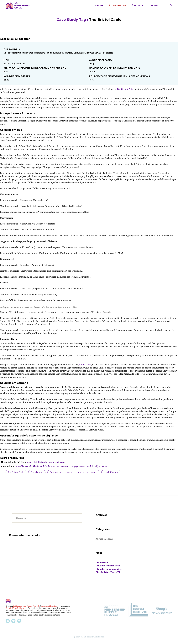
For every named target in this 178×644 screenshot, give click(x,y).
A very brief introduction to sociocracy (46, 462)
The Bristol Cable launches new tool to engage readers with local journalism (70, 466)
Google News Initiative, (16, 608)
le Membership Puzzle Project (26, 606)
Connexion (102, 562)
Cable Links (85, 365)
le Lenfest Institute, (50, 606)
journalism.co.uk (23, 466)
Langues (154, 5)
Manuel (99, 5)
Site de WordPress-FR (108, 572)
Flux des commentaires (109, 569)
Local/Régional (111, 472)
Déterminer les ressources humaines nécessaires (73, 472)
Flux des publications (108, 566)
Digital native (37, 472)
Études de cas (118, 5)
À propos (137, 5)
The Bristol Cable (16, 472)
